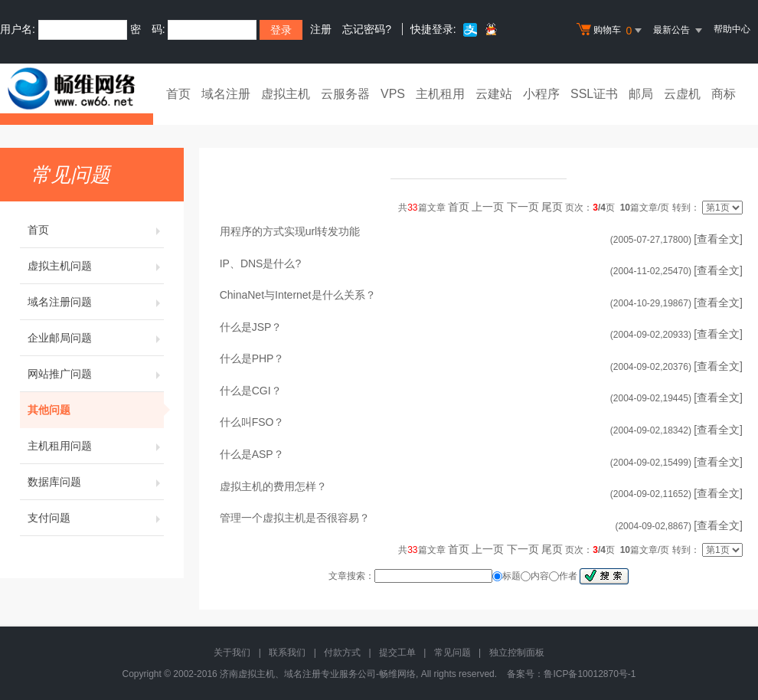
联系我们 (287, 653)
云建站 (494, 94)
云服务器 (345, 94)
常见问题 (453, 653)
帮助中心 (732, 29)
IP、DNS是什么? (261, 263)
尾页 (552, 207)
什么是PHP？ (252, 358)
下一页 (523, 207)
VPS (393, 94)
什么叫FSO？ (252, 422)
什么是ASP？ (252, 454)
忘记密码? (367, 29)
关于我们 (232, 653)
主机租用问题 (96, 446)
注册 (321, 29)
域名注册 (226, 94)
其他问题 (96, 410)
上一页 (488, 207)
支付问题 (96, 518)
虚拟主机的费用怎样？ (273, 486)
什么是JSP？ (251, 327)
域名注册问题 (96, 302)
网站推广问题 (96, 374)
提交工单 (397, 653)
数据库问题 (96, 482)
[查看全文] (718, 239)
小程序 (541, 94)
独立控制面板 (517, 653)
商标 (724, 94)
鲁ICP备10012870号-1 (590, 674)
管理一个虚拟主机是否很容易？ (295, 518)
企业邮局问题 (96, 338)
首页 (178, 94)
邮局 (641, 94)
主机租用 (440, 94)
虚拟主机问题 (96, 266)
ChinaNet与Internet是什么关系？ (298, 295)
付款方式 (342, 653)
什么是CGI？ (251, 391)
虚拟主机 (286, 94)
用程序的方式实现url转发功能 (290, 231)
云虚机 (682, 94)
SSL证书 (594, 94)
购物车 (611, 31)
